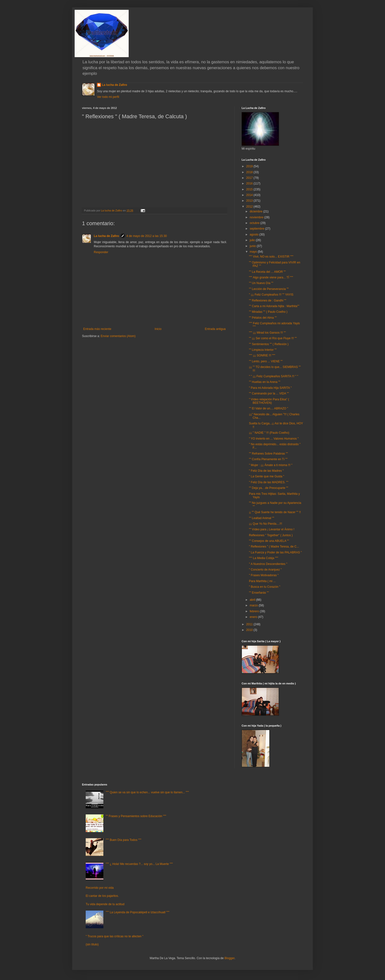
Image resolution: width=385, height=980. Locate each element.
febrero (255, 611)
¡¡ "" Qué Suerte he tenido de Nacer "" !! (275, 512)
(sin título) (92, 944)
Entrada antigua (215, 329)
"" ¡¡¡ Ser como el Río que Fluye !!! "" (273, 338)
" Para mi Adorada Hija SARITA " (270, 388)
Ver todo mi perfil (108, 97)
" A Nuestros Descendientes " (268, 564)
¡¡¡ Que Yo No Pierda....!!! (266, 524)
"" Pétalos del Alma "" (263, 318)
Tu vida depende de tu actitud (105, 904)
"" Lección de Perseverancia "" (269, 289)
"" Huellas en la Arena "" (265, 382)
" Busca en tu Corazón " (265, 587)
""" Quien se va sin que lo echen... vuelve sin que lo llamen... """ (147, 792)
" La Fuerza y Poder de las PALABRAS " (275, 552)
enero (254, 617)
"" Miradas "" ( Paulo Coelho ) (268, 312)
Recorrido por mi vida (100, 888)
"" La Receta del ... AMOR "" (267, 272)
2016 (250, 183)
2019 (250, 166)
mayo (254, 252)
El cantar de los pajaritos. (102, 896)
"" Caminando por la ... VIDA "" (269, 393)
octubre (255, 223)
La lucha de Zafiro (115, 85)
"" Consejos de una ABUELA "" (269, 541)
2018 (250, 172)
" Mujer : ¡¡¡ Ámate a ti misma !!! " (271, 465)
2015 (250, 189)
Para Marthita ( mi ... (262, 581)
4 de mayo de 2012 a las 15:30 (147, 236)
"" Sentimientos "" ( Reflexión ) (269, 344)
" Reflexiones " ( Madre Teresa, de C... (274, 547)
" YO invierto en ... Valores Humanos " (274, 439)
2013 (250, 201)
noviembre (257, 217)
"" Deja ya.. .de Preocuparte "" (269, 488)
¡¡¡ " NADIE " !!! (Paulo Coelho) (269, 433)
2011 (250, 624)
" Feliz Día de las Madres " (266, 471)
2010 (250, 630)
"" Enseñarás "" (259, 593)
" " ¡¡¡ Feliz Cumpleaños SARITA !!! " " (274, 376)
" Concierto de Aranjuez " (265, 570)
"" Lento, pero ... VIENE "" (266, 361)
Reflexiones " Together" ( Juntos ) (271, 535)
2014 (250, 195)
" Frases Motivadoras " (264, 575)
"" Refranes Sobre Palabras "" (268, 454)
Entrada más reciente (97, 329)
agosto (254, 235)
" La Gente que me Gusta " (267, 476)
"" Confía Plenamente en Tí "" (268, 459)
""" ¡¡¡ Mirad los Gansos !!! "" (267, 333)
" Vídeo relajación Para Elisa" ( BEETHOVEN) (269, 401)
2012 (250, 207)
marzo (254, 605)
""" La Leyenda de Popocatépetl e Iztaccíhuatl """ (138, 912)
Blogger (229, 958)
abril (253, 600)
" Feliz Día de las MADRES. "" (269, 482)
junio (253, 246)
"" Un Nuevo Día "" (261, 283)
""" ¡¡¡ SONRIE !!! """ (262, 355)
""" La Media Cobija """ (264, 558)
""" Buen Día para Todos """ (124, 840)
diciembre (256, 211)
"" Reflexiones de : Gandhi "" (268, 301)
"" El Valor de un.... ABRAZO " (268, 408)
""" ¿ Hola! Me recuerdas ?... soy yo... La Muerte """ (139, 864)
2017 (250, 178)
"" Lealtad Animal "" (261, 518)
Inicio (158, 329)
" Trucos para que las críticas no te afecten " (115, 936)
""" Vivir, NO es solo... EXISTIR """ (271, 257)
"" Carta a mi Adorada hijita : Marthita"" (274, 306)
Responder (101, 252)
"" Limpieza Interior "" (263, 350)
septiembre (257, 229)
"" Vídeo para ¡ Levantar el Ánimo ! (272, 529)
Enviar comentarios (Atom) (118, 336)
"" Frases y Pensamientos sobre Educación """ (136, 816)
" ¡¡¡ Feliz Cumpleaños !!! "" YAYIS (271, 295)
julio (253, 240)
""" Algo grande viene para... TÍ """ (271, 277)
